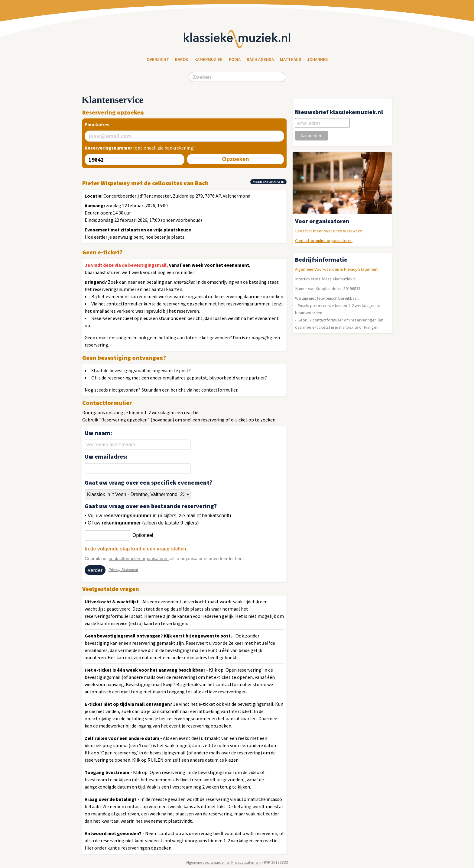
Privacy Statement (123, 570)
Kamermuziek (209, 60)
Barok (182, 60)
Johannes (317, 60)
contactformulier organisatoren (139, 559)
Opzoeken (235, 159)
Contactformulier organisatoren (324, 240)
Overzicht (158, 60)
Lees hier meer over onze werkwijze (329, 231)
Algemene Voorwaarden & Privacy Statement (336, 269)
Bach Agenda (260, 60)
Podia (235, 60)
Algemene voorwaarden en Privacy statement (223, 862)
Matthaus (291, 60)
